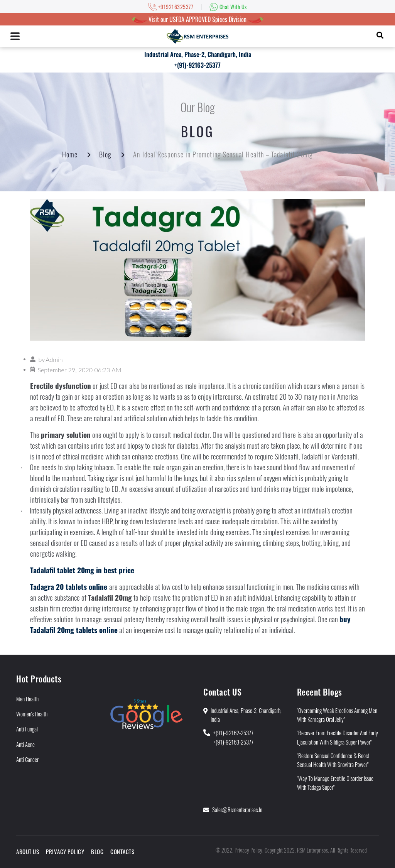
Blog (105, 154)
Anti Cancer (27, 759)
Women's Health (32, 714)
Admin (54, 359)
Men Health (27, 699)
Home (70, 154)
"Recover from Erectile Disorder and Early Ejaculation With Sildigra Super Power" (338, 737)
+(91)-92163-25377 (197, 65)
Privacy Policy (65, 851)
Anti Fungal (27, 729)
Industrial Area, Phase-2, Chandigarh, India (198, 54)
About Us (28, 851)
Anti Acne (25, 744)
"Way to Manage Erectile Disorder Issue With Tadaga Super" (335, 783)
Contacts (122, 851)
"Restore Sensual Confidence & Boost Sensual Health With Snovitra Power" (333, 760)
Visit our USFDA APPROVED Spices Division (197, 19)
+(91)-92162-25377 (233, 733)
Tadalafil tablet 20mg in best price (82, 570)
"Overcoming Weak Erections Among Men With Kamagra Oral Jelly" (337, 715)
